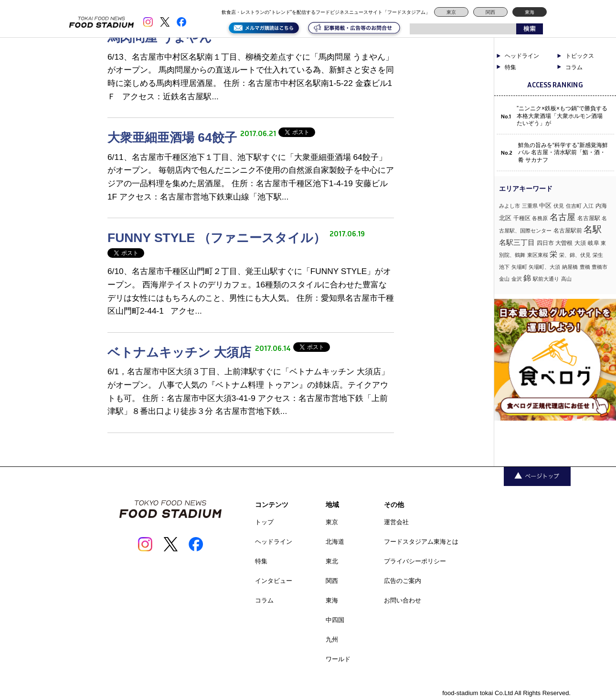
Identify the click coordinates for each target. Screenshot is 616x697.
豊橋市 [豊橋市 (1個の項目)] (600, 267)
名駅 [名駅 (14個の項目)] (593, 229)
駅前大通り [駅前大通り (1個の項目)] (546, 279)
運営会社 (396, 522)
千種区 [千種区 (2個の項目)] (522, 218)
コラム (574, 67)
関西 (490, 12)
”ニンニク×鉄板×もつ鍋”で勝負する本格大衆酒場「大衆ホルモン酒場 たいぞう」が (562, 116)
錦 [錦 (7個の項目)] (527, 278)
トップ (264, 522)
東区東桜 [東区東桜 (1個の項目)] (538, 255)
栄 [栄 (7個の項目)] (553, 254)
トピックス (580, 56)
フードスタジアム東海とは (421, 542)
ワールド (338, 659)
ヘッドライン (522, 56)
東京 (451, 12)
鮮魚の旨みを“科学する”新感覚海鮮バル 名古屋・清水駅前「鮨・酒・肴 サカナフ (563, 153)
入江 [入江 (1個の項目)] (588, 206)
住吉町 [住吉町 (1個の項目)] (574, 206)
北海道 (335, 542)
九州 (332, 639)
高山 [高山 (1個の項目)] (566, 279)
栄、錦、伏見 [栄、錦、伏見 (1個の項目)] (575, 255)
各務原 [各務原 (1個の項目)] (540, 218)
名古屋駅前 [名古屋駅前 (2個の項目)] (568, 231)
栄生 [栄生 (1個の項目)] (598, 255)
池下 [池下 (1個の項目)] (504, 267)
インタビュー (274, 581)
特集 (510, 67)
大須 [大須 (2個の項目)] (580, 243)
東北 (332, 561)
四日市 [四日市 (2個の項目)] (545, 243)
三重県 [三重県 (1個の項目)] (530, 206)
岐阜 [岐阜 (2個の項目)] (594, 243)
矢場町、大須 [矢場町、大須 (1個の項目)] (544, 267)
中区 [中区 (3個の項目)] (545, 206)
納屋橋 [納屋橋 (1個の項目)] (570, 267)
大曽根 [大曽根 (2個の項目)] (564, 243)
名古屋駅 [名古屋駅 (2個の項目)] (589, 218)
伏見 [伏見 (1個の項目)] (559, 206)
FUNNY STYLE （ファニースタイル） (218, 238)
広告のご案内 (403, 581)
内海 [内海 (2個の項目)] (601, 206)
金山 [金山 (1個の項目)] (504, 279)
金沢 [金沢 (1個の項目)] (517, 279)
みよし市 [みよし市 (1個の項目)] (510, 206)
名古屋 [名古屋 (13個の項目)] (563, 217)
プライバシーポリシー (415, 561)
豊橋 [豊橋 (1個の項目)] (585, 267)
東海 (530, 12)
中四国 (335, 620)
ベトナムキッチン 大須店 (181, 352)
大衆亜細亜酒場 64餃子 (174, 137)
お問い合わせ (403, 600)
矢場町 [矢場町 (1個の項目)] (519, 267)
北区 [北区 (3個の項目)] (505, 218)
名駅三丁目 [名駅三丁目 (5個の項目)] (517, 242)
